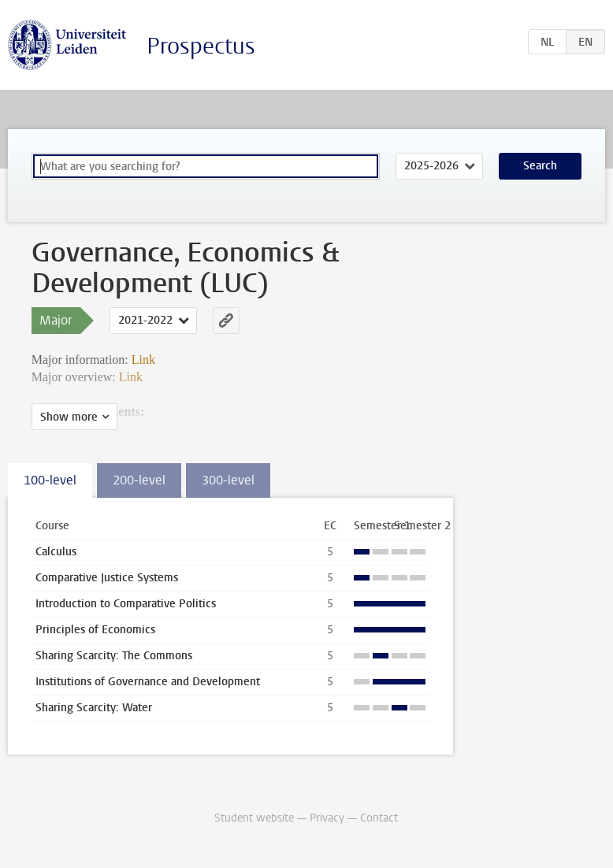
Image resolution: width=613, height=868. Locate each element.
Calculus (56, 552)
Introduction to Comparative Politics (126, 604)
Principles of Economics (95, 630)
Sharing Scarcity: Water (94, 708)
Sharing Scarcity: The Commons (114, 656)
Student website (254, 818)
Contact (379, 818)
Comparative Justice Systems (107, 578)
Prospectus (201, 46)
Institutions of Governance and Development (148, 682)
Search (540, 166)
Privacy (327, 818)
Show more (69, 417)
